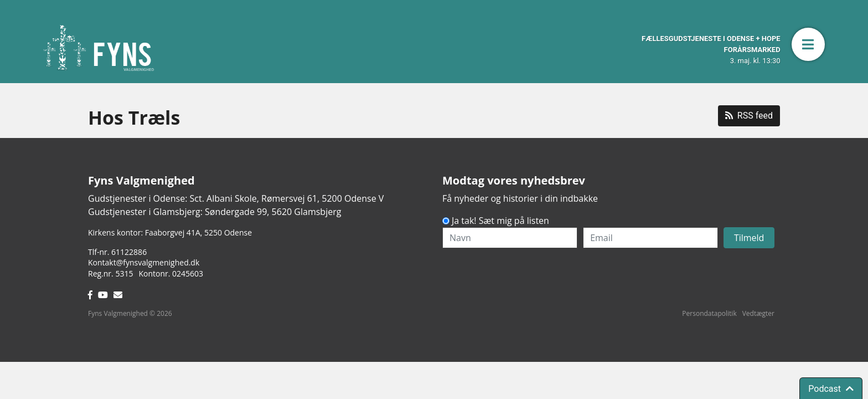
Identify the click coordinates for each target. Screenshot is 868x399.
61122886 (129, 252)
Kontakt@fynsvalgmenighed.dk (144, 262)
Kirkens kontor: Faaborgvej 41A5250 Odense (170, 232)
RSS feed (749, 116)
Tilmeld (749, 238)
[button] (808, 44)
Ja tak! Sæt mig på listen (500, 221)
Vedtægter (758, 313)
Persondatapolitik (709, 313)
